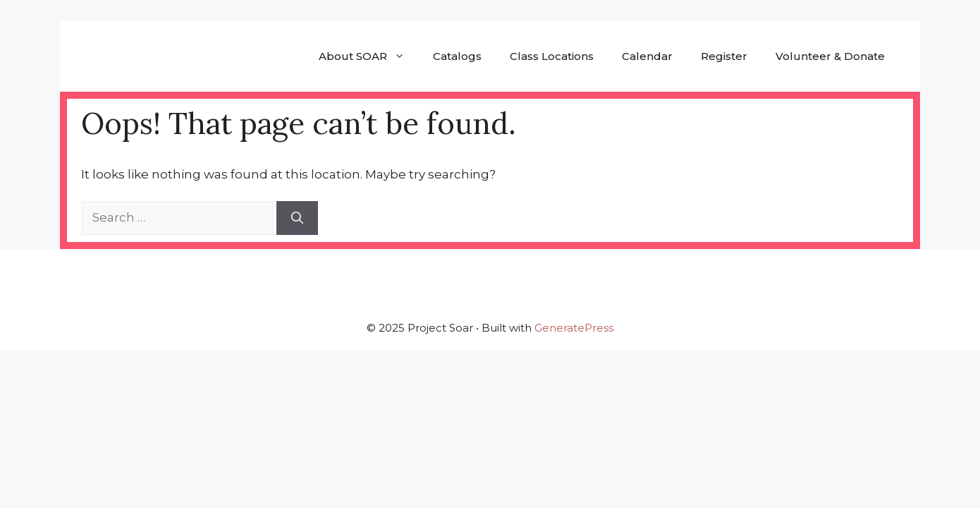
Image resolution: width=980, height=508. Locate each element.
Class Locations (552, 56)
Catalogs (457, 56)
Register (724, 56)
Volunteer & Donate (830, 56)
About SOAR (369, 56)
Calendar (647, 56)
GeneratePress (574, 328)
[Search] (297, 218)
